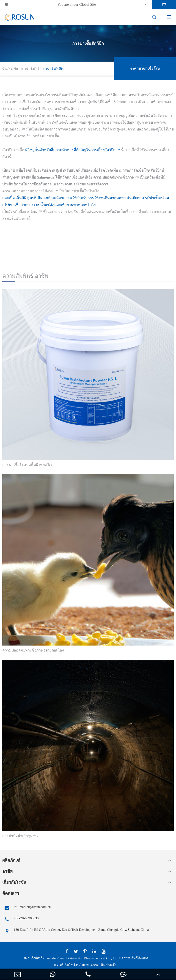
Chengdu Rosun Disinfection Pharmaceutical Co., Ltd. (81, 958)
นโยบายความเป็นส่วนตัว (97, 965)
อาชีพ (14, 69)
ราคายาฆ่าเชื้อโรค (145, 69)
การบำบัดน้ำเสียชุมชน (20, 836)
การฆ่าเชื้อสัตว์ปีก (53, 69)
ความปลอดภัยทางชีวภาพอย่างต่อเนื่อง (33, 650)
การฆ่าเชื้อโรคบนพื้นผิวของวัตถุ (28, 465)
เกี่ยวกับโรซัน (14, 882)
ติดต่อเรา (11, 893)
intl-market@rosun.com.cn (26, 908)
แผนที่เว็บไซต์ (65, 965)
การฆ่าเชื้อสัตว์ (30, 69)
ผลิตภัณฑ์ (11, 860)
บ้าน (5, 69)
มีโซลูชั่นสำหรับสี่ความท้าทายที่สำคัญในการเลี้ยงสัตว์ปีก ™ (73, 150)
